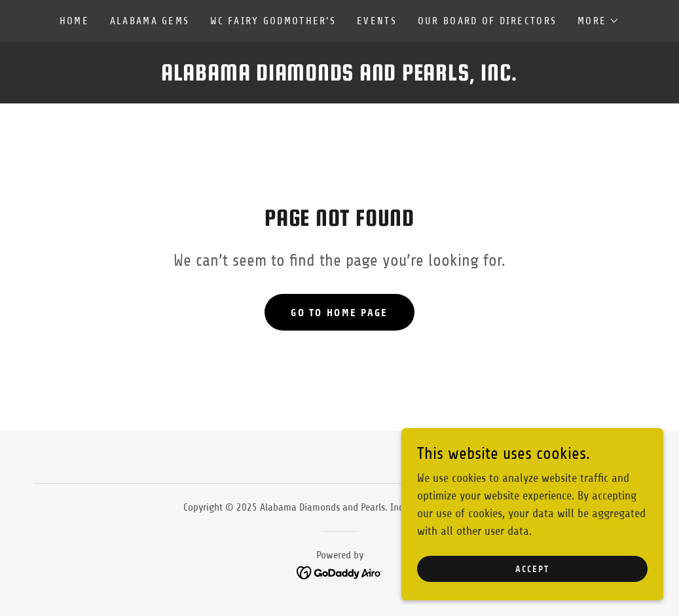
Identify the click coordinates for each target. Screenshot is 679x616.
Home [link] (74, 21)
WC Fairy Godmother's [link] (273, 21)
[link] (339, 77)
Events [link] (377, 21)
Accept (532, 569)
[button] (598, 21)
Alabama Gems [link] (150, 21)
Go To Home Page (339, 313)
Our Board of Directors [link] (487, 21)
